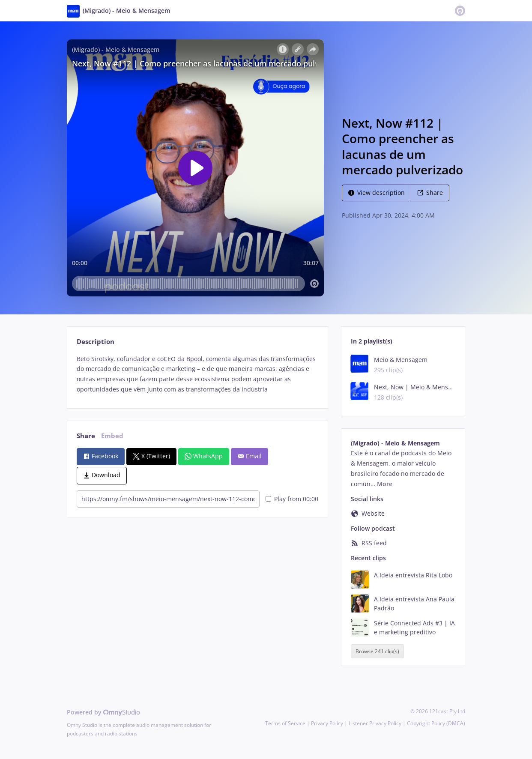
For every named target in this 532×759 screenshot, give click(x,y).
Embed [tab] (112, 436)
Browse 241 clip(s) (377, 651)
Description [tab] (96, 342)
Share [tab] (86, 436)
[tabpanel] (197, 374)
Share (430, 193)
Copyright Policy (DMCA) (436, 723)
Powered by (103, 712)
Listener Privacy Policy (375, 723)
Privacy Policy (327, 723)
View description (377, 193)
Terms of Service (285, 723)
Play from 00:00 (292, 499)
